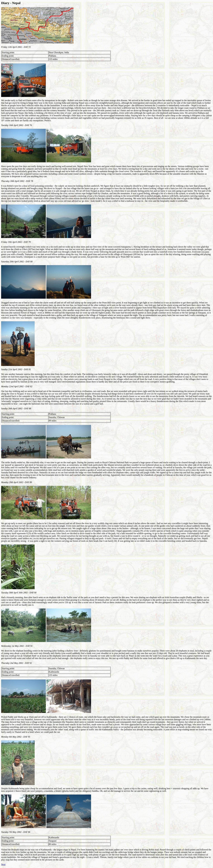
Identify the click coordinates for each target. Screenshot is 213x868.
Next (3, 864)
